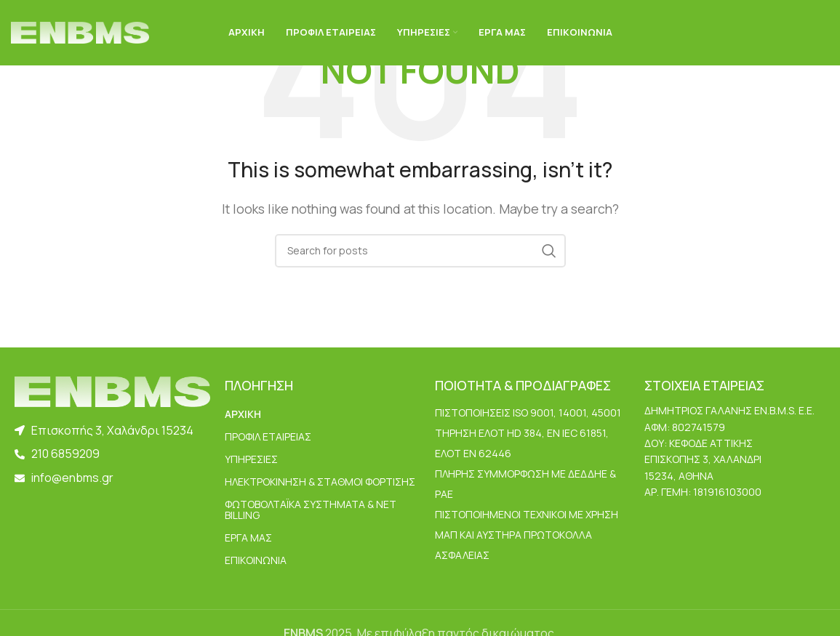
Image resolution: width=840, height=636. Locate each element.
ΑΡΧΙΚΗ (243, 414)
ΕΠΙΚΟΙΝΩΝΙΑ (256, 560)
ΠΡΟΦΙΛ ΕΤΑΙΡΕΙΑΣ (268, 436)
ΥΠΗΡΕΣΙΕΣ (251, 459)
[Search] (420, 251)
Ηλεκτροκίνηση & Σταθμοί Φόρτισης (320, 482)
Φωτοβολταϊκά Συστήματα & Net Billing (311, 510)
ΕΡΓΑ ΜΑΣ (248, 538)
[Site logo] (80, 31)
